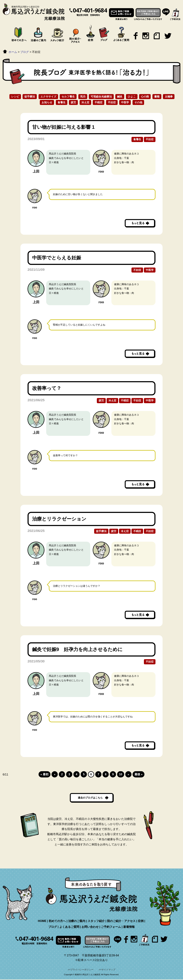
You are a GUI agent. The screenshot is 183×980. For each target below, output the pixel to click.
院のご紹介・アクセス (121, 921)
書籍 (157, 96)
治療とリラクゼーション (62, 519)
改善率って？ (47, 388)
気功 (83, 96)
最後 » (138, 774)
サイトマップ (108, 970)
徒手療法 (30, 96)
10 (121, 774)
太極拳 (169, 96)
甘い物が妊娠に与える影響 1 (66, 127)
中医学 (125, 102)
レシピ (15, 96)
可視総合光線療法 (101, 96)
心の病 (145, 96)
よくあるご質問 (69, 927)
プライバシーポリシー (82, 970)
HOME (42, 921)
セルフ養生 (68, 96)
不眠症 (99, 102)
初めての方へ (57, 921)
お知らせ (47, 102)
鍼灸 (120, 96)
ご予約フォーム (111, 927)
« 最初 (45, 774)
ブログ (53, 927)
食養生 (62, 102)
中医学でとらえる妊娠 (59, 258)
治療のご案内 (77, 921)
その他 (138, 102)
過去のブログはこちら (90, 798)
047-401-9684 (90, 10)
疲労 (73, 102)
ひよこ (132, 96)
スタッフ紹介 (96, 921)
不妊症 (112, 102)
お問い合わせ (90, 927)
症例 (141, 921)
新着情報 (129, 927)
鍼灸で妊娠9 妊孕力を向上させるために (80, 649)
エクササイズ (48, 96)
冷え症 (85, 102)
